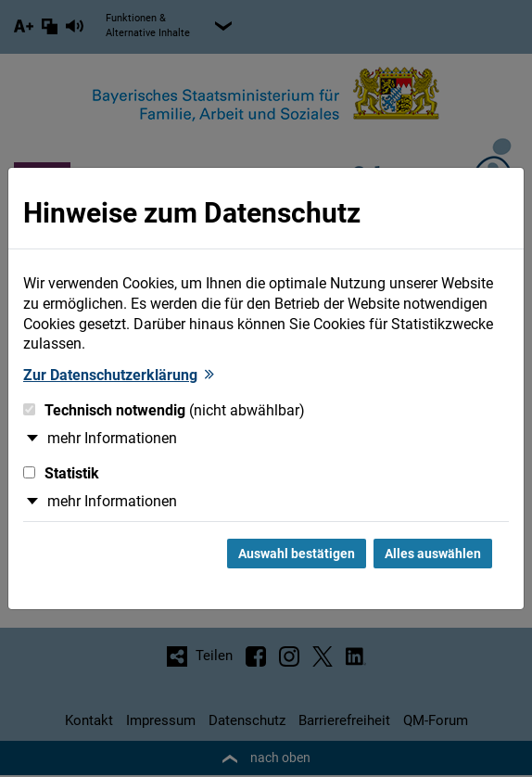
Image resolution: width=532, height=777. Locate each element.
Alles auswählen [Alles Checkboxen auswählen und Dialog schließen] (433, 554)
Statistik (61, 473)
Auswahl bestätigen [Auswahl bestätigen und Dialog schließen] (297, 554)
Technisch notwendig (164, 410)
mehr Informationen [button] (112, 438)
